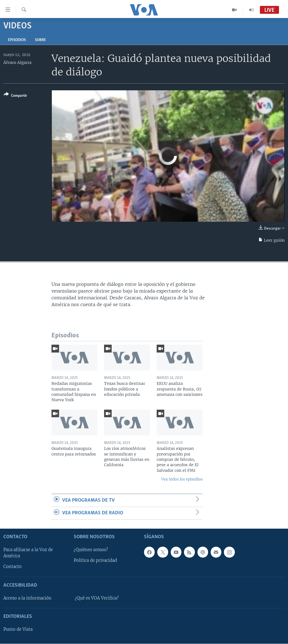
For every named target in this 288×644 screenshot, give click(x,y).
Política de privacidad (95, 561)
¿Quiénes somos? (91, 550)
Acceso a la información (27, 598)
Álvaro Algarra (17, 62)
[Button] (15, 96)
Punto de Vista (18, 630)
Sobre (40, 40)
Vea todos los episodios (182, 479)
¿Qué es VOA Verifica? (97, 598)
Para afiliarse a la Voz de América (28, 553)
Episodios (17, 40)
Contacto (13, 567)
